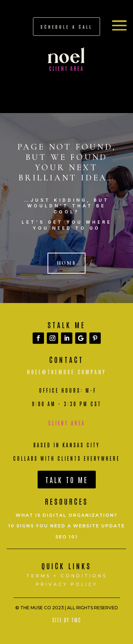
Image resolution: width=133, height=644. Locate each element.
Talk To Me (67, 480)
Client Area (67, 423)
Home (66, 263)
